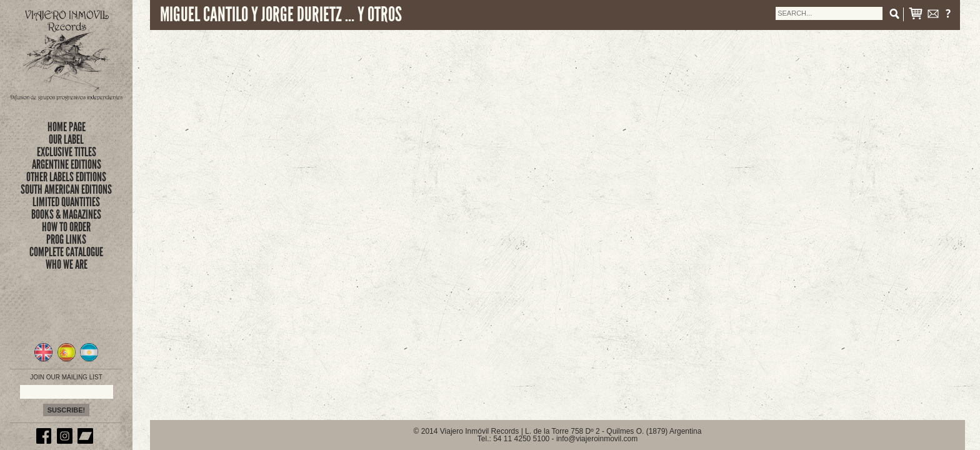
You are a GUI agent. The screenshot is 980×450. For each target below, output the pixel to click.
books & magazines (66, 214)
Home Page (67, 127)
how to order (66, 227)
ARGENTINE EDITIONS (67, 164)
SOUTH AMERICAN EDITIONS (66, 189)
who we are (67, 264)
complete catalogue (66, 252)
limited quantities (66, 202)
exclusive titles (67, 152)
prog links (66, 239)
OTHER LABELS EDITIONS (66, 177)
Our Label (66, 139)
